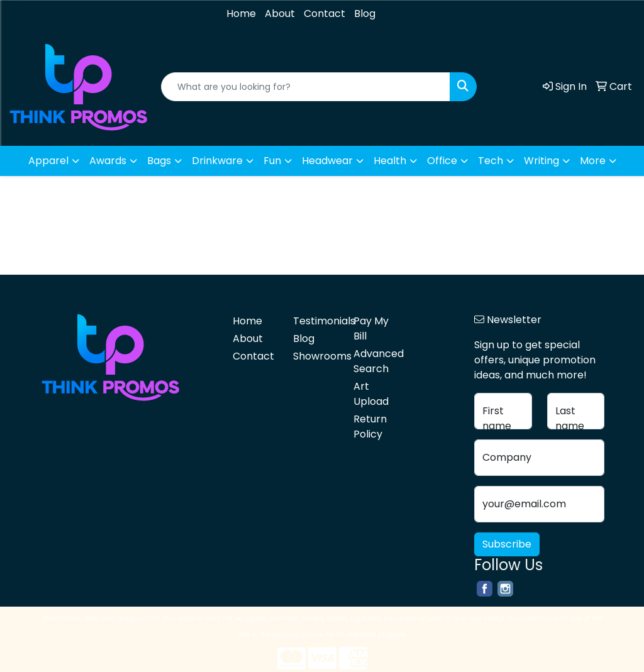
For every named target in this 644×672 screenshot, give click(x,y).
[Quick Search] (306, 87)
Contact (325, 14)
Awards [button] (108, 161)
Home (241, 14)
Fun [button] (272, 161)
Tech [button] (491, 161)
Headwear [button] (327, 161)
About (280, 14)
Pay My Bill (371, 328)
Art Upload (371, 394)
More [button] (593, 161)
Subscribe (507, 544)
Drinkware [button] (217, 161)
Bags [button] (159, 161)
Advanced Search (376, 361)
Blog (365, 14)
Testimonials (316, 321)
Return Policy (370, 427)
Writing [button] (541, 161)
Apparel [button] (48, 161)
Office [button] (442, 161)
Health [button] (390, 161)
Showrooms (316, 356)
